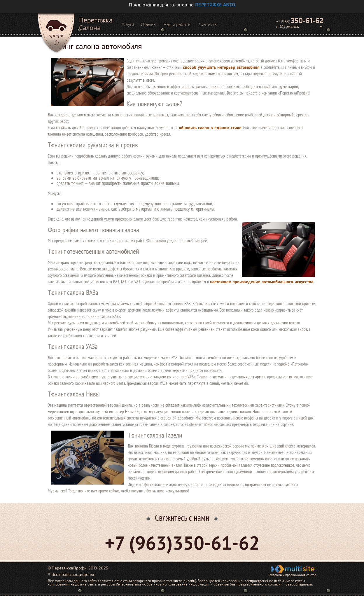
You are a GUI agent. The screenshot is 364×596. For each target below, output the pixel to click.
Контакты (208, 25)
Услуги (128, 25)
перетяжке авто (215, 5)
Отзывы (149, 25)
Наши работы (177, 25)
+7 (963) (300, 21)
